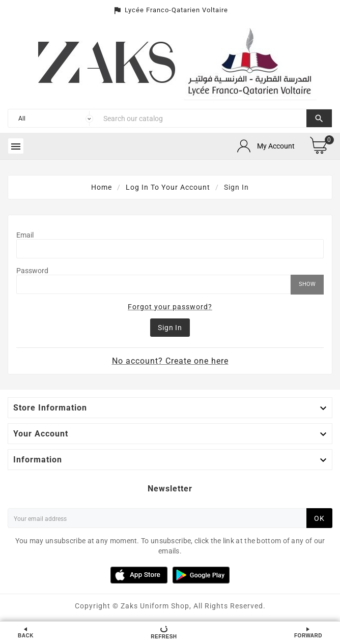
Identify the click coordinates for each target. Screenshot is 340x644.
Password (32, 271)
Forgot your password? (170, 307)
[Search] (202, 118)
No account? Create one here (170, 361)
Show (307, 284)
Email (25, 235)
